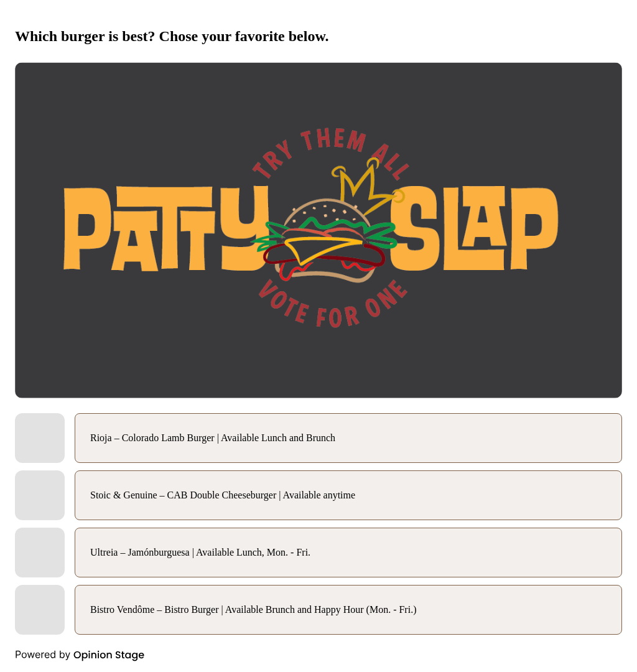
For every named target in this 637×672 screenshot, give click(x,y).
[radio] (318, 438)
